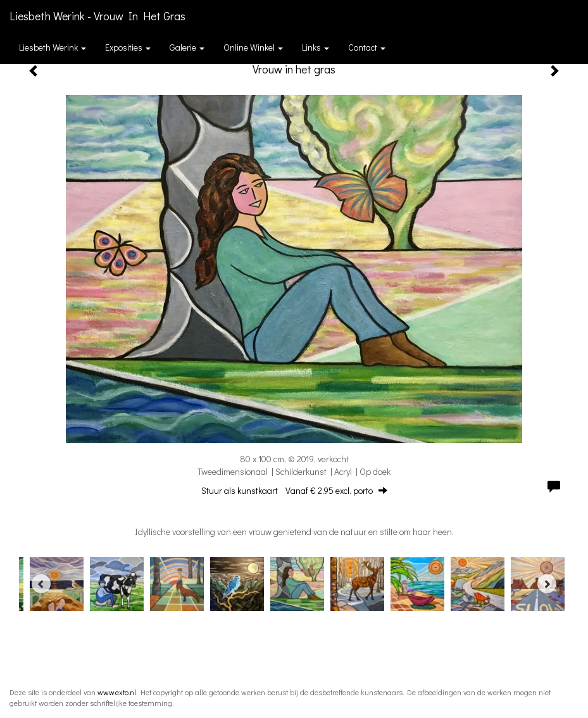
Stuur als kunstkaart (294, 490)
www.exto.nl (117, 692)
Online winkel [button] (253, 47)
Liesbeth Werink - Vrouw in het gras (97, 16)
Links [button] (316, 47)
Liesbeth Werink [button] (53, 47)
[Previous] (41, 584)
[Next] (547, 584)
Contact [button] (367, 47)
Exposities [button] (128, 47)
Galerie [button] (187, 47)
